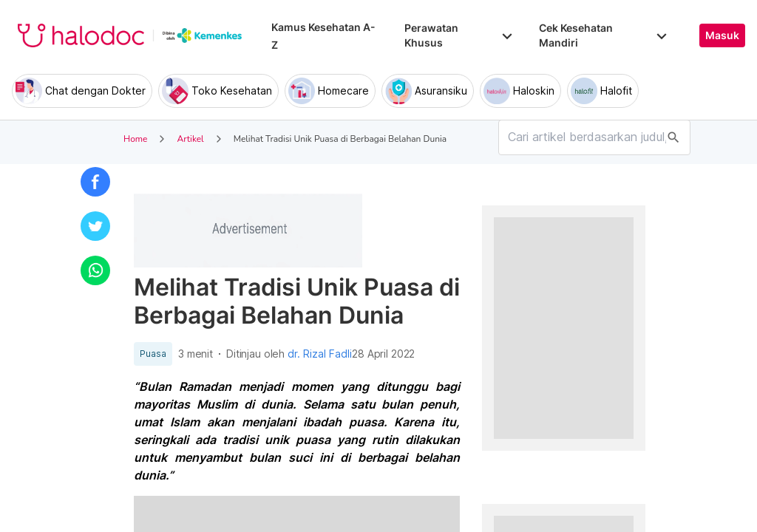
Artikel (190, 139)
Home (135, 139)
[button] (95, 182)
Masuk (722, 35)
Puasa (153, 354)
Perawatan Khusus (460, 35)
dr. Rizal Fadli (320, 354)
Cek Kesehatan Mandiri (604, 35)
